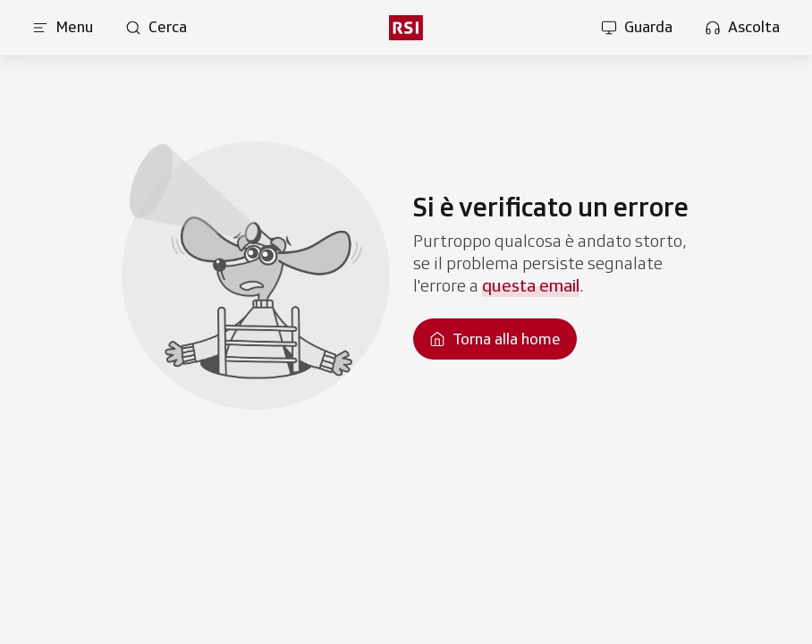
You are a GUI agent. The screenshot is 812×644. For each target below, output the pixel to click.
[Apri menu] (63, 28)
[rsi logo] (406, 28)
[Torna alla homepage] (495, 339)
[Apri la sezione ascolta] (742, 28)
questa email (531, 285)
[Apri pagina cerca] (156, 28)
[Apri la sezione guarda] (637, 28)
